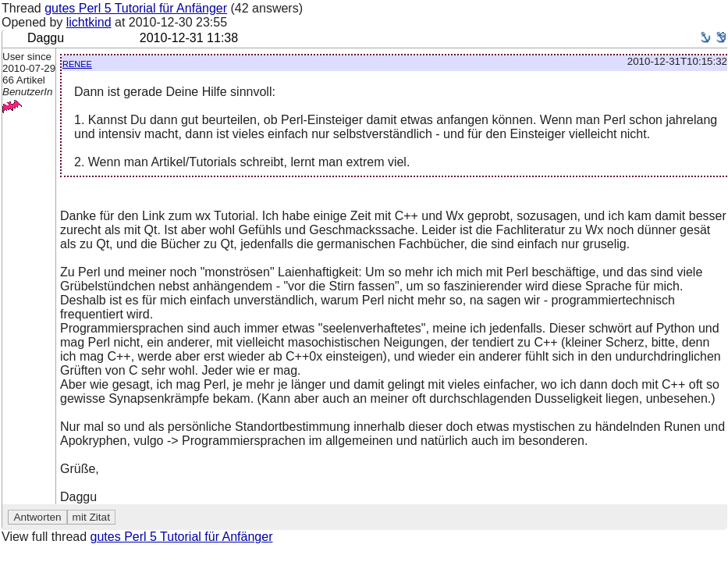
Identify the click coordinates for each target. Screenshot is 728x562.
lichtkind (89, 22)
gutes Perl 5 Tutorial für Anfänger (136, 8)
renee (77, 63)
